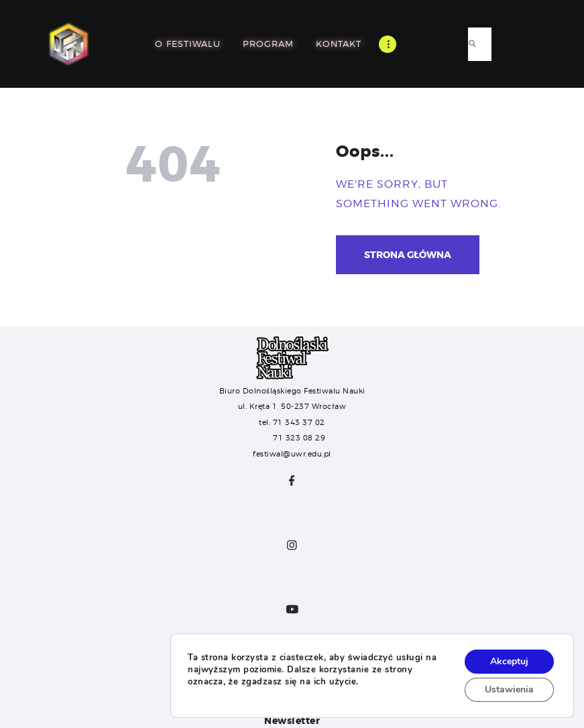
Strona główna (408, 255)
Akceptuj (509, 661)
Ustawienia (509, 689)
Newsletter (292, 721)
